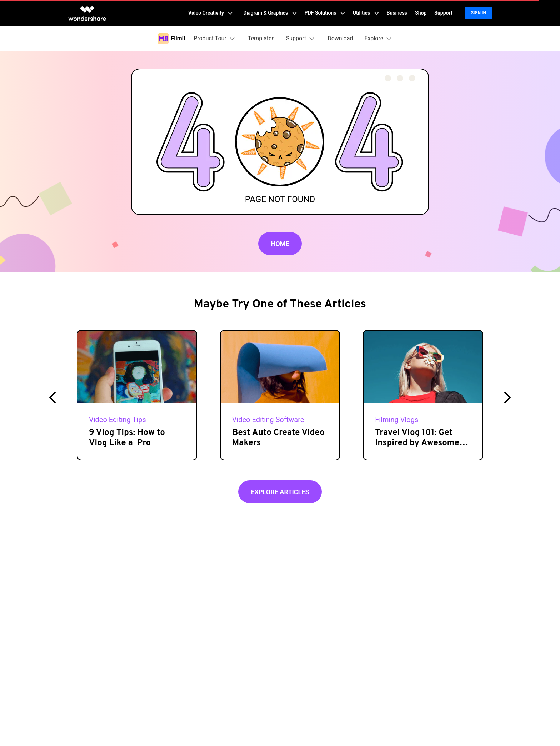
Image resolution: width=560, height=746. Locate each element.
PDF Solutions (325, 13)
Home (280, 244)
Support (443, 13)
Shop (421, 13)
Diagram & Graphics (270, 13)
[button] (52, 397)
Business (397, 13)
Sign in (479, 13)
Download (340, 38)
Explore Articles (280, 492)
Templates (261, 38)
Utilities (366, 13)
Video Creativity (210, 13)
